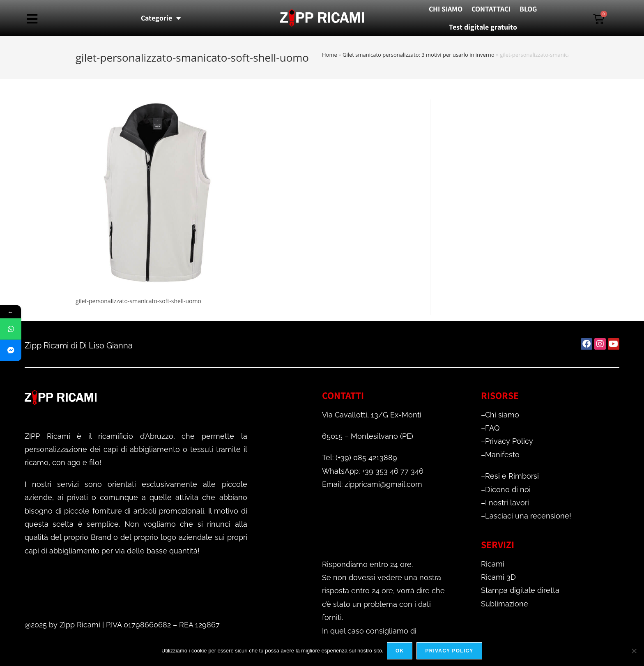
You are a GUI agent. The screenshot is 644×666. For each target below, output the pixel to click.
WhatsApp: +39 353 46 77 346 (373, 471)
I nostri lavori (507, 503)
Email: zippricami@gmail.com (372, 484)
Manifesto (502, 455)
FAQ (492, 428)
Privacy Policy (509, 441)
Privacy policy (450, 651)
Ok (400, 651)
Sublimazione (505, 604)
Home (330, 55)
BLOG (528, 9)
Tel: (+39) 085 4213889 (360, 457)
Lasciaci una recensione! (528, 516)
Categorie (161, 18)
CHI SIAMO (446, 9)
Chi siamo (502, 415)
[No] (634, 651)
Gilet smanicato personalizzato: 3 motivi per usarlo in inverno (419, 55)
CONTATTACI (491, 9)
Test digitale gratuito (483, 27)
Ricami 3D (498, 577)
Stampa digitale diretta (520, 590)
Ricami (493, 564)
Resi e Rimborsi (512, 476)
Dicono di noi (508, 490)
